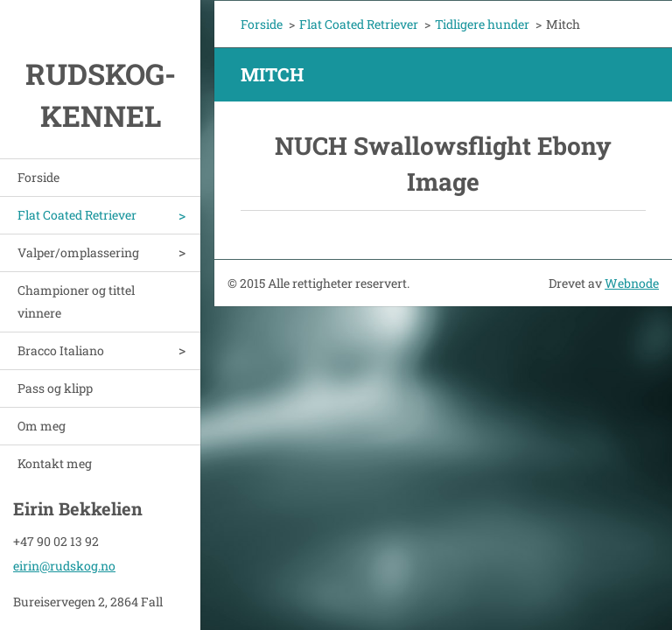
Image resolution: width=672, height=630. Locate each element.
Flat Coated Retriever (77, 215)
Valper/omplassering (78, 252)
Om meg (42, 426)
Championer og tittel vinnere (76, 301)
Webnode (632, 283)
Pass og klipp (55, 388)
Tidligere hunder (482, 24)
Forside (38, 177)
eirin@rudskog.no (64, 563)
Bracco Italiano (61, 350)
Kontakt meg (55, 463)
